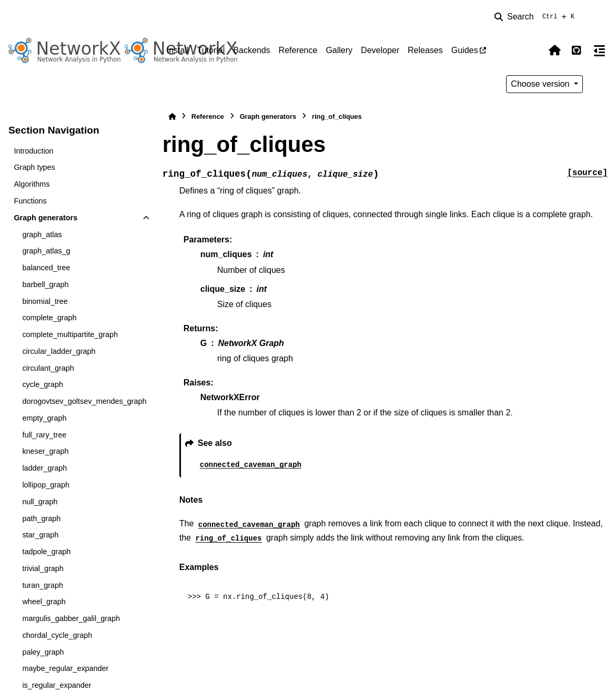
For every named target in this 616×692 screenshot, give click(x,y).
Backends (251, 50)
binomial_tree (45, 301)
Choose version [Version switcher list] (541, 84)
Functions (30, 201)
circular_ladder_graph (59, 351)
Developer (380, 50)
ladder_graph (44, 468)
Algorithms (32, 184)
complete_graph (49, 318)
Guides (465, 50)
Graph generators (46, 218)
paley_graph (43, 652)
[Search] (537, 17)
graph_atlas (42, 235)
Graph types (34, 167)
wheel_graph (44, 602)
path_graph (41, 518)
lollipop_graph (46, 485)
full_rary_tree (44, 435)
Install (178, 50)
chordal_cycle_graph (57, 635)
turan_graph (43, 585)
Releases (425, 50)
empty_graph (44, 418)
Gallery (339, 50)
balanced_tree (46, 268)
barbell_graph (45, 284)
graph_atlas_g (46, 251)
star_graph (40, 535)
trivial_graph (43, 568)
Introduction (33, 151)
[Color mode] (532, 50)
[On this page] (599, 50)
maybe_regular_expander (65, 668)
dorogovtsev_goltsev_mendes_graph (84, 401)
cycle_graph (43, 384)
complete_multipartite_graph (70, 334)
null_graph (40, 502)
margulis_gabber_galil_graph (71, 618)
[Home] (172, 116)
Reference (298, 50)
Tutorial (211, 50)
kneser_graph (45, 451)
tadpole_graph (46, 552)
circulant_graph (48, 368)
